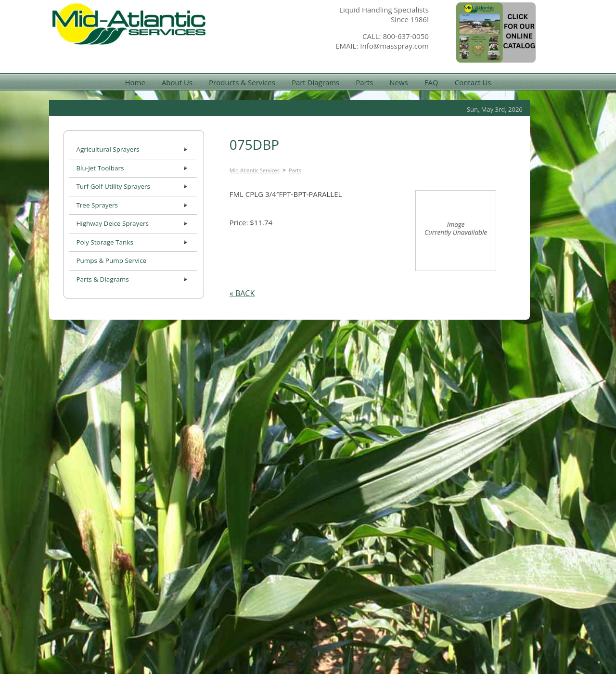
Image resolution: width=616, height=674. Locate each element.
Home (135, 82)
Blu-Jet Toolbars (100, 168)
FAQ (431, 82)
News (399, 82)
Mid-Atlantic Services (255, 170)
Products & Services (242, 82)
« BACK (242, 293)
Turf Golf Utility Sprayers (113, 186)
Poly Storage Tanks (104, 242)
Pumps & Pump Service (111, 260)
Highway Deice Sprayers (112, 223)
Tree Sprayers (97, 205)
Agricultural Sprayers (108, 149)
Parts (364, 82)
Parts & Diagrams (102, 279)
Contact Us (473, 82)
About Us (177, 82)
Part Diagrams (315, 82)
